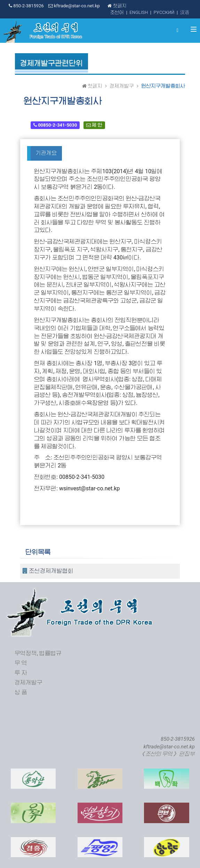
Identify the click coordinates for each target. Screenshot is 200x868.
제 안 (94, 125)
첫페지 (117, 6)
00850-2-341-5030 (55, 125)
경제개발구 (122, 86)
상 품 (21, 692)
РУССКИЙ (164, 12)
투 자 (21, 673)
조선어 (117, 12)
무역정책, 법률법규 (38, 653)
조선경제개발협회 (48, 571)
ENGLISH (139, 12)
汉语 (185, 12)
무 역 (21, 663)
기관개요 (46, 153)
